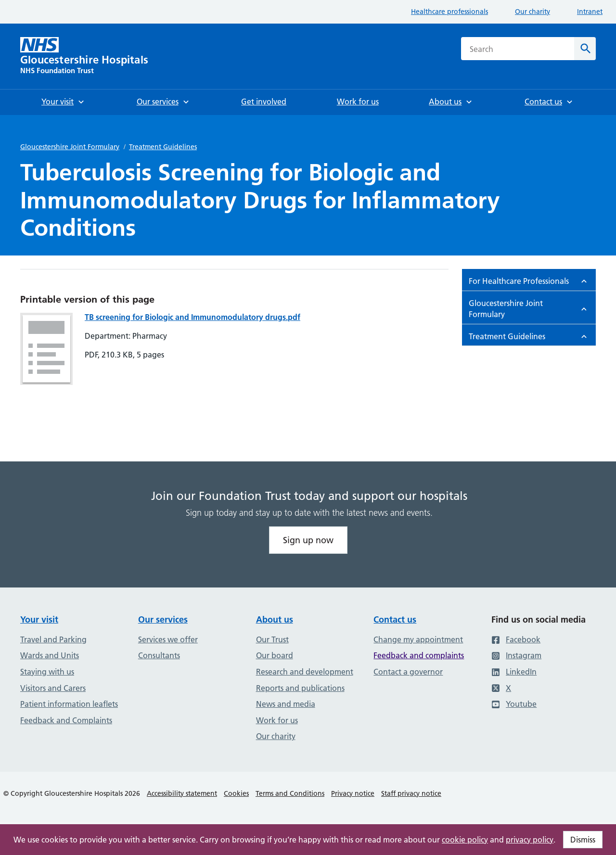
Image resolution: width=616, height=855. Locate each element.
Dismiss (583, 840)
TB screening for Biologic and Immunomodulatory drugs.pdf (192, 317)
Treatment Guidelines (163, 147)
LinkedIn (514, 672)
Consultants (159, 655)
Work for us (277, 720)
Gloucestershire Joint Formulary (70, 147)
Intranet (590, 12)
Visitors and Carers (53, 688)
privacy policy (530, 840)
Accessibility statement (182, 793)
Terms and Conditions (290, 793)
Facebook (516, 639)
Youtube (514, 704)
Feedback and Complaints (66, 720)
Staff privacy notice (411, 793)
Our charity (533, 12)
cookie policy (465, 840)
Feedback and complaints (419, 655)
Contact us (395, 619)
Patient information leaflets (69, 704)
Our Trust (272, 639)
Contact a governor (408, 672)
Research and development (305, 672)
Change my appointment (418, 639)
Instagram (516, 655)
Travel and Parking (53, 639)
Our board (275, 655)
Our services (163, 619)
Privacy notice (353, 793)
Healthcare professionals (449, 12)
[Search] (585, 49)
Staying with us (47, 672)
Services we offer (168, 639)
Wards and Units (50, 655)
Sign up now (308, 540)
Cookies (236, 793)
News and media (286, 704)
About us (275, 619)
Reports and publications (300, 688)
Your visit (39, 619)
